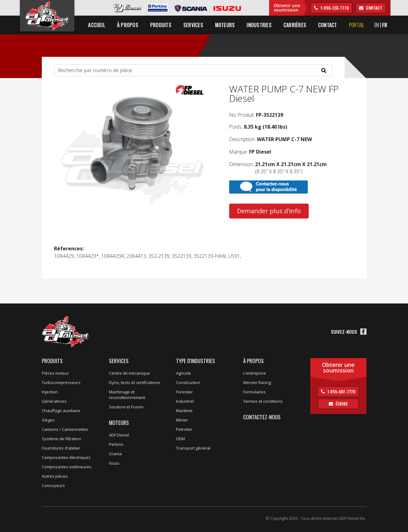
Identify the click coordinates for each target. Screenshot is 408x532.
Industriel (185, 401)
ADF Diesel (119, 435)
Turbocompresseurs (61, 382)
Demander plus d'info (269, 211)
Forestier (184, 392)
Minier (182, 420)
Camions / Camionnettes (65, 429)
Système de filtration (61, 439)
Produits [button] (161, 25)
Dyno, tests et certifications (135, 382)
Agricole (184, 373)
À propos (253, 361)
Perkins (116, 444)
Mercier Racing (257, 382)
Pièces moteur (55, 373)
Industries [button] (259, 25)
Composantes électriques (66, 457)
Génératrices (54, 401)
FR (385, 25)
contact (374, 8)
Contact (328, 25)
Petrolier (184, 429)
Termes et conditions (263, 401)
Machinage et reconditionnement (127, 395)
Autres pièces (55, 476)
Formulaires (254, 392)
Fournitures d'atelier (61, 448)
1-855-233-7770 (334, 8)
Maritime (184, 411)
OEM (180, 439)
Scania (115, 454)
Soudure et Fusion (126, 407)
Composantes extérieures (67, 467)
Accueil (97, 25)
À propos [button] (128, 25)
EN (377, 25)
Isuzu (114, 463)
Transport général (193, 448)
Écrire (341, 404)
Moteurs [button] (225, 25)
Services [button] (193, 25)
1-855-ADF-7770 (341, 391)
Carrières (295, 25)
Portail (357, 25)
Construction (188, 382)
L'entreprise (255, 373)
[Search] (193, 70)
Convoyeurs (53, 485)
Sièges (48, 420)
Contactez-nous (262, 417)
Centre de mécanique (129, 373)
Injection (50, 392)
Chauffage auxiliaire (61, 411)
